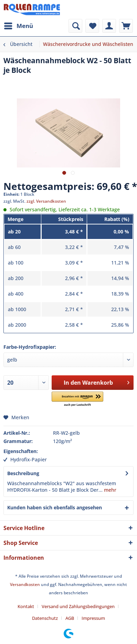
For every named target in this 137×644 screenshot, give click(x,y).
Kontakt (26, 606)
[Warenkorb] (126, 26)
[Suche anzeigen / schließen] (75, 26)
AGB (70, 618)
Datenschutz (45, 618)
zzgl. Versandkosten (46, 201)
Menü (19, 25)
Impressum (93, 618)
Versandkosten (25, 584)
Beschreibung (23, 473)
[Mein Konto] (109, 26)
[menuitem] (18, 26)
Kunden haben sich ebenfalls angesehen (55, 507)
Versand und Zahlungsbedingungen (78, 606)
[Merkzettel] (92, 26)
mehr (109, 490)
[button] (77, 399)
